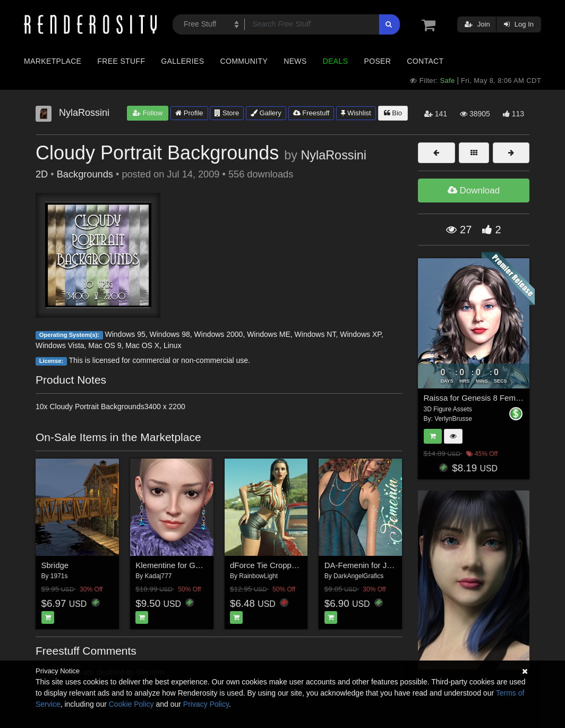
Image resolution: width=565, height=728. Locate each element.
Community (244, 61)
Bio (393, 113)
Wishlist (356, 113)
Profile (189, 113)
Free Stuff (121, 61)
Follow (148, 113)
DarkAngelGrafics (358, 576)
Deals (336, 61)
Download (474, 191)
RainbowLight (258, 576)
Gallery (266, 113)
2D (42, 174)
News (295, 61)
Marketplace (53, 61)
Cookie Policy (131, 704)
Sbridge (55, 565)
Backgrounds (85, 174)
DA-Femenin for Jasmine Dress (380, 565)
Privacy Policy (206, 704)
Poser (377, 61)
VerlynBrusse (453, 419)
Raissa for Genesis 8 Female (475, 398)
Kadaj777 (159, 576)
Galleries (182, 61)
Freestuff (311, 113)
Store (227, 113)
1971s (59, 576)
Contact (425, 61)
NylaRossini (333, 155)
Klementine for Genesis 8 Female (195, 565)
